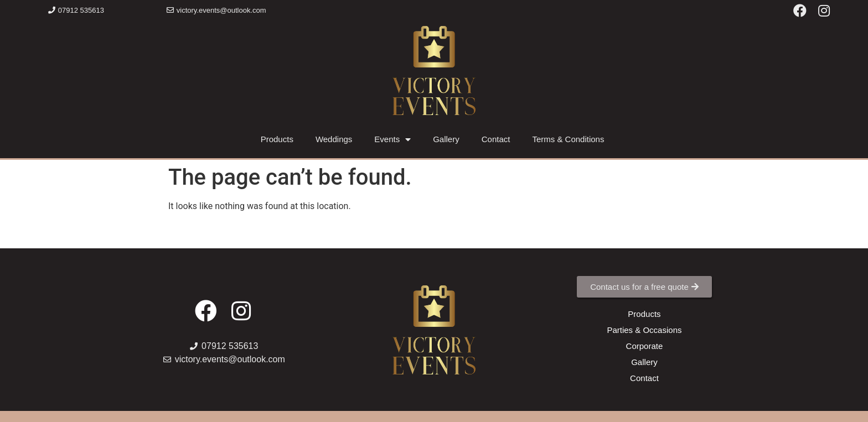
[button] (76, 10)
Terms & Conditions (568, 139)
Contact (496, 139)
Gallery (446, 139)
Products (277, 139)
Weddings (334, 139)
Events (392, 140)
